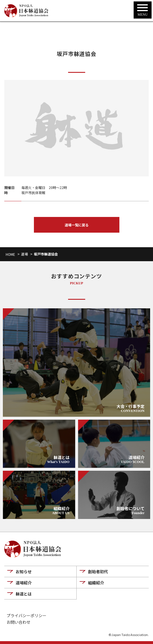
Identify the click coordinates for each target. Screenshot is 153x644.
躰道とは (24, 594)
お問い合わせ (19, 622)
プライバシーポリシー (26, 616)
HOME (10, 254)
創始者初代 (98, 571)
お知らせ (24, 571)
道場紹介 (24, 583)
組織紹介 (96, 583)
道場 (25, 254)
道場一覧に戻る (77, 225)
